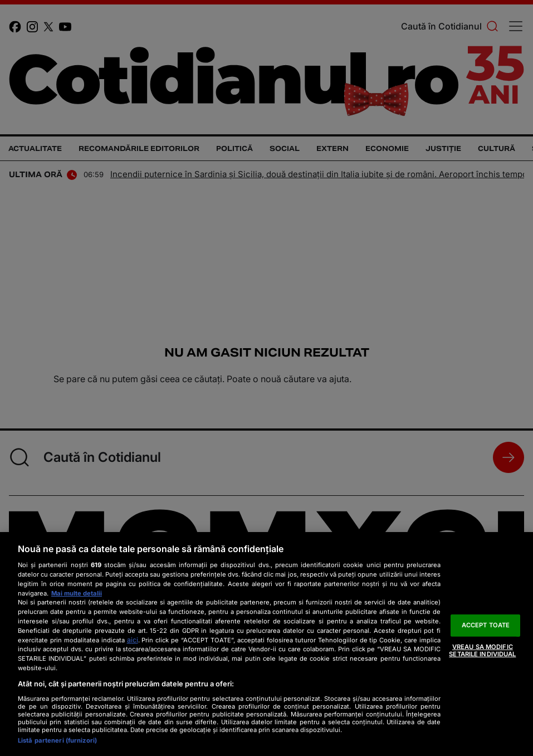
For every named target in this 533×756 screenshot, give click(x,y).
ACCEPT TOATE (486, 625)
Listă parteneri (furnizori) (57, 740)
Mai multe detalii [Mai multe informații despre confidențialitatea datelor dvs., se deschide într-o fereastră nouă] (77, 593)
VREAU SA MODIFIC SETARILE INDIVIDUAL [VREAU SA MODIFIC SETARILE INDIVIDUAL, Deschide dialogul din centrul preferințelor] (482, 650)
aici (133, 640)
